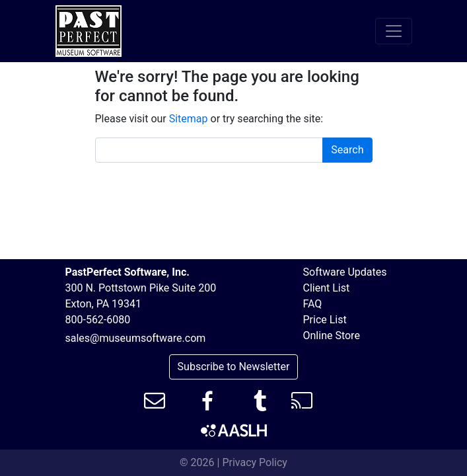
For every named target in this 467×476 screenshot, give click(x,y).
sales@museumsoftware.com (136, 338)
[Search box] (209, 150)
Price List (325, 320)
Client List (327, 288)
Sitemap (189, 119)
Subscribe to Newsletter (234, 367)
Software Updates (345, 272)
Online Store (332, 336)
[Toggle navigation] (394, 31)
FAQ (313, 304)
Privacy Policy (255, 462)
